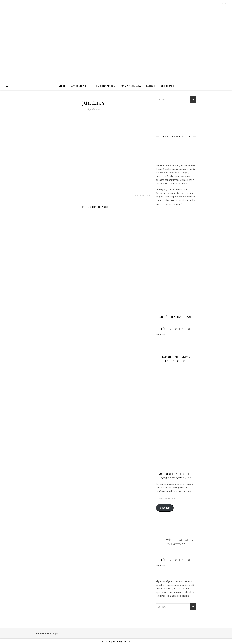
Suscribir (165, 508)
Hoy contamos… (105, 86)
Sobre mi (166, 86)
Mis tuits (160, 335)
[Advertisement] (176, 258)
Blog (150, 86)
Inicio (61, 86)
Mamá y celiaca (131, 86)
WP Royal (54, 633)
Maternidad (78, 86)
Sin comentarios (143, 195)
